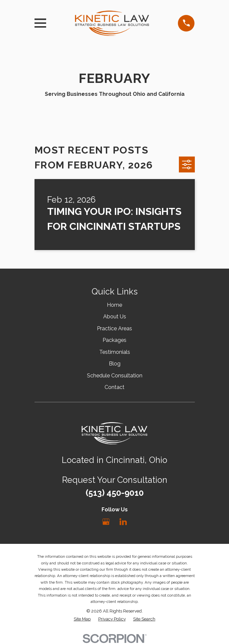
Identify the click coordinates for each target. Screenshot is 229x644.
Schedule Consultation (115, 376)
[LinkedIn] (123, 522)
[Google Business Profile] (106, 522)
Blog (115, 364)
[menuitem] (82, 619)
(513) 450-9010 (115, 493)
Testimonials (115, 352)
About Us (115, 317)
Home (114, 305)
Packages (114, 340)
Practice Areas (114, 328)
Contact (114, 387)
